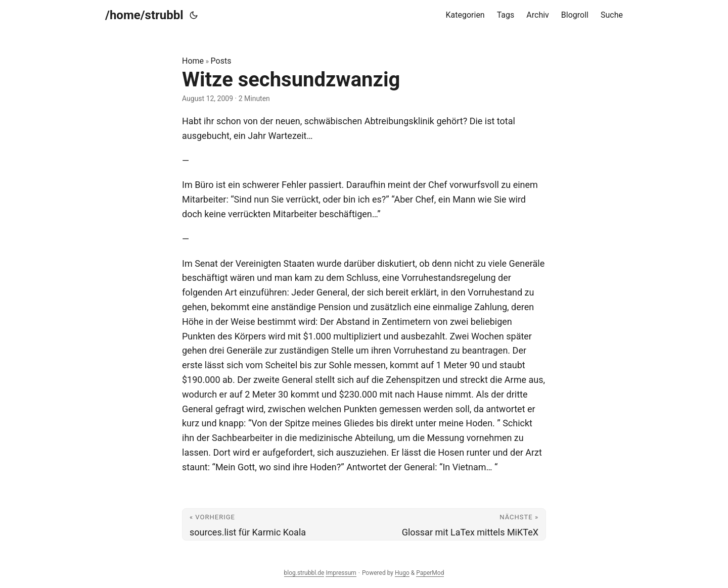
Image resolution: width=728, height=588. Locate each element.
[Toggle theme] (194, 15)
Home (193, 61)
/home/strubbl (144, 15)
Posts (221, 61)
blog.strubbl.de (304, 573)
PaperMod (430, 573)
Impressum (341, 573)
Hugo (402, 573)
